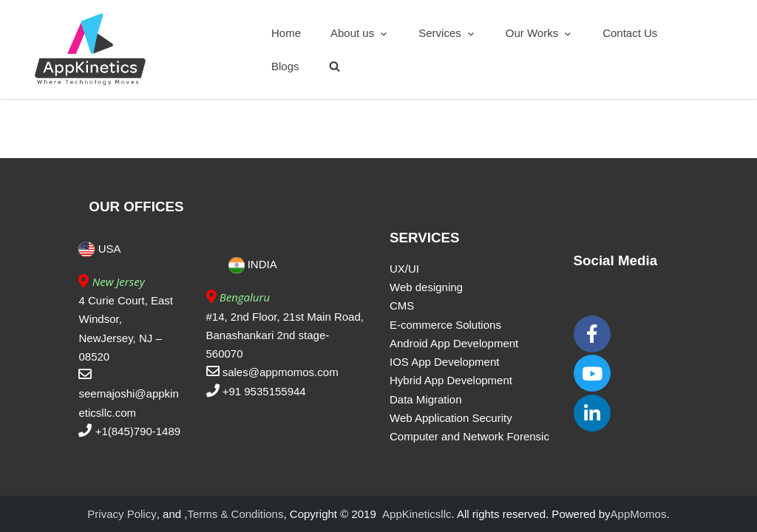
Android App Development (454, 343)
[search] (335, 66)
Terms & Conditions (235, 514)
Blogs (285, 66)
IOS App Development (444, 362)
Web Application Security (451, 418)
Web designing (426, 287)
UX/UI (404, 269)
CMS (402, 306)
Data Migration (426, 399)
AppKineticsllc (417, 514)
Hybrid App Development (451, 380)
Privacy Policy (122, 514)
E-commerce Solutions (445, 325)
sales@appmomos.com (281, 372)
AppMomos (639, 514)
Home (286, 33)
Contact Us (630, 33)
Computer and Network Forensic (469, 436)
